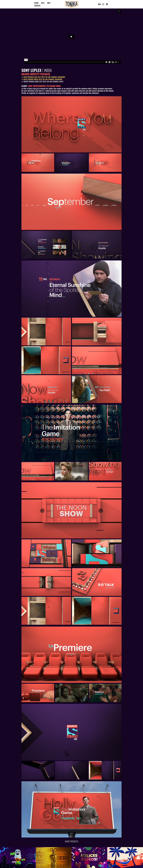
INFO (49, 3)
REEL (43, 3)
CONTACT (37, 6)
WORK (36, 3)
